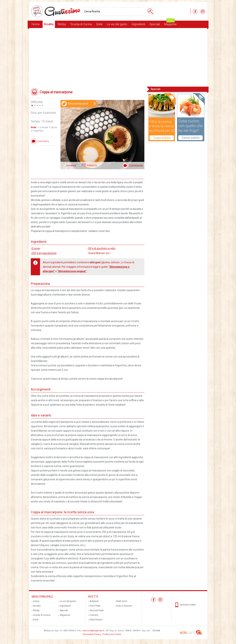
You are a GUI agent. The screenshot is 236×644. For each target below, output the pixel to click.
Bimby (62, 24)
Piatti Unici (122, 601)
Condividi (71, 166)
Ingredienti (138, 24)
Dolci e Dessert (124, 606)
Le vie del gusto (117, 24)
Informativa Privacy (92, 634)
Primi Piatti (95, 606)
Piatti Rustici (96, 620)
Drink (99, 24)
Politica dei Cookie (112, 634)
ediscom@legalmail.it (93, 631)
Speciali (155, 24)
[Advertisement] (118, 57)
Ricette (49, 24)
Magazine (170, 23)
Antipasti (94, 601)
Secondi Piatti (97, 610)
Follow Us (92, 166)
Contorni (94, 615)
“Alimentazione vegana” (72, 271)
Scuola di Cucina (81, 24)
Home (36, 24)
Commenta (136, 165)
